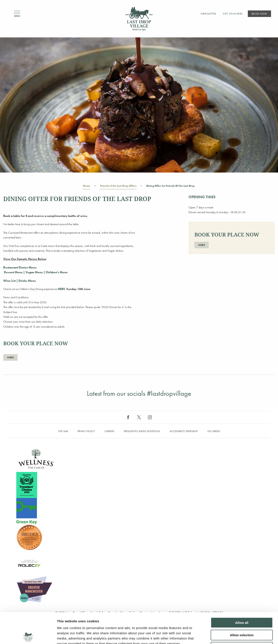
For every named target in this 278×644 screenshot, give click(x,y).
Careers (109, 431)
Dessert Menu (13, 272)
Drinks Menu (27, 281)
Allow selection (242, 604)
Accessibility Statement (184, 431)
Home (86, 187)
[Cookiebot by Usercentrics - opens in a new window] (28, 636)
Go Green (214, 431)
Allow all (242, 592)
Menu (17, 14)
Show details (228, 635)
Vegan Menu (34, 272)
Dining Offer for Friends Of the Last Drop (170, 187)
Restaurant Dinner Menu (20, 267)
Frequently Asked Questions (142, 431)
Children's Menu (57, 272)
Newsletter (208, 14)
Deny (242, 616)
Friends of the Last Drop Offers (118, 187)
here (10, 357)
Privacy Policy (86, 431)
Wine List (10, 281)
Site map (63, 431)
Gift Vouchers (233, 14)
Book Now (259, 14)
